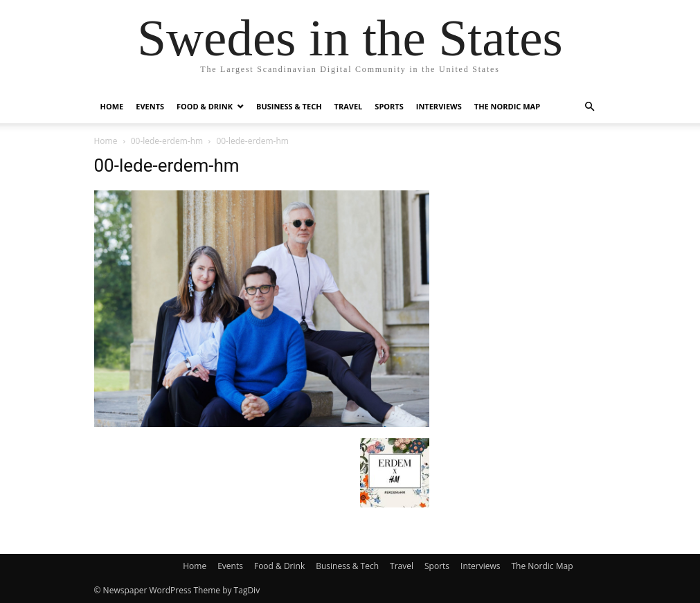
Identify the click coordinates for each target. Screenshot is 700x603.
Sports (389, 106)
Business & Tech (289, 106)
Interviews (439, 106)
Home (112, 106)
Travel (349, 106)
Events (150, 106)
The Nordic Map (507, 106)
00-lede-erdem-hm (167, 141)
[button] (590, 107)
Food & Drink (205, 106)
